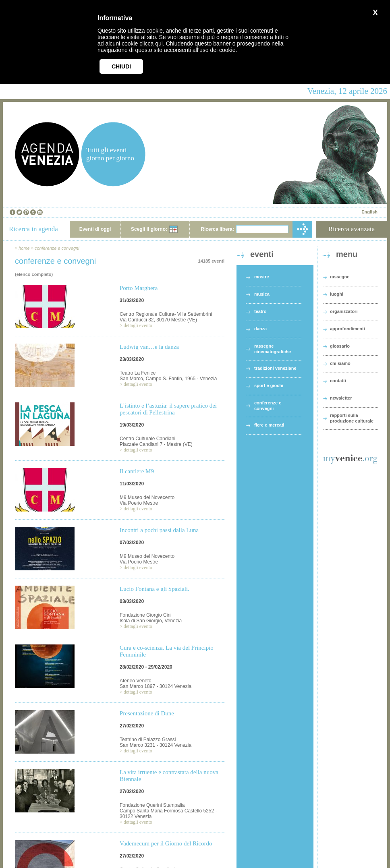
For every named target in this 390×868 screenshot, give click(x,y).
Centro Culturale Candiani (147, 439)
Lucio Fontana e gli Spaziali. (155, 589)
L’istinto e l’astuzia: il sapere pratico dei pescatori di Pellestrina (168, 409)
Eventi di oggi (95, 229)
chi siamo (340, 363)
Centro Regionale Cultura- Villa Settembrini (166, 314)
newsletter (341, 398)
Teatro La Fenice (138, 373)
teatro (260, 311)
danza (260, 329)
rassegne (340, 277)
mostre (262, 277)
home (24, 248)
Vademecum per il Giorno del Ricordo (166, 843)
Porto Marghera (139, 288)
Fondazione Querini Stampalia (152, 805)
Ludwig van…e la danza (149, 347)
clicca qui (151, 44)
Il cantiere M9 (137, 471)
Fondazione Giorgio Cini (146, 615)
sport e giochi (269, 385)
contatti (338, 381)
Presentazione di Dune (147, 713)
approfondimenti (347, 329)
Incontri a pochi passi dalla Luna (159, 530)
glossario (340, 346)
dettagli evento (138, 325)
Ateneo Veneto (136, 681)
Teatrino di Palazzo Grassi (148, 740)
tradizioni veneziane (275, 368)
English (369, 212)
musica (262, 294)
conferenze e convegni (57, 248)
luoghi (337, 294)
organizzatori (344, 311)
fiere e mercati (269, 425)
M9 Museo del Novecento (147, 497)
